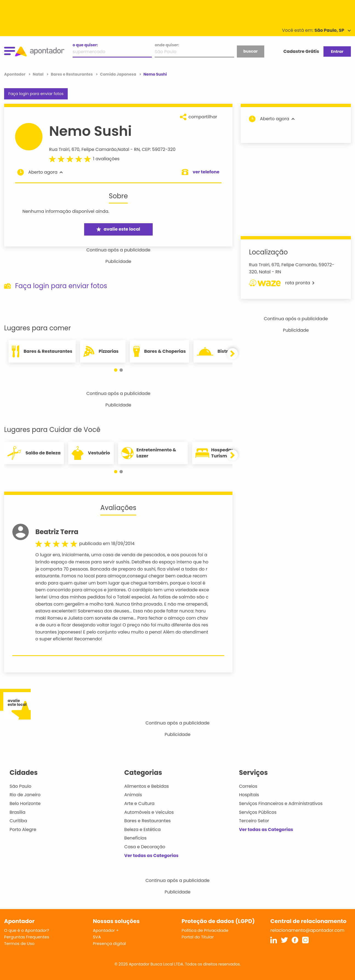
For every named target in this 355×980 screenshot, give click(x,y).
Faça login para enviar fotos (36, 94)
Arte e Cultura (139, 803)
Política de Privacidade (205, 930)
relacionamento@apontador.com (307, 930)
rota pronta (282, 283)
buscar (251, 51)
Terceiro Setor (254, 821)
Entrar (337, 51)
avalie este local (118, 229)
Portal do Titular (198, 937)
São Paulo (20, 786)
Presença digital (110, 943)
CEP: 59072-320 (159, 149)
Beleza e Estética (142, 829)
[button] (116, 370)
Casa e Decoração (145, 847)
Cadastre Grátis (301, 51)
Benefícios (135, 838)
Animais (133, 795)
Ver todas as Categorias (151, 856)
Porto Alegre (23, 829)
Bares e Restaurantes (147, 821)
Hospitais (249, 795)
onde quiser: (167, 45)
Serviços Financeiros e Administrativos (281, 803)
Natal (123, 149)
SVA (97, 937)
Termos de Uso (19, 943)
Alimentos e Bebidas (147, 786)
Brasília (18, 812)
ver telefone (206, 172)
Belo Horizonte (25, 803)
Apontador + (106, 930)
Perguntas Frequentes (27, 937)
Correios (248, 786)
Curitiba (18, 821)
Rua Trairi (59, 149)
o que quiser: (85, 45)
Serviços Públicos (258, 812)
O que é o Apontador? (27, 930)
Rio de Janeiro (25, 795)
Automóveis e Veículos (149, 812)
